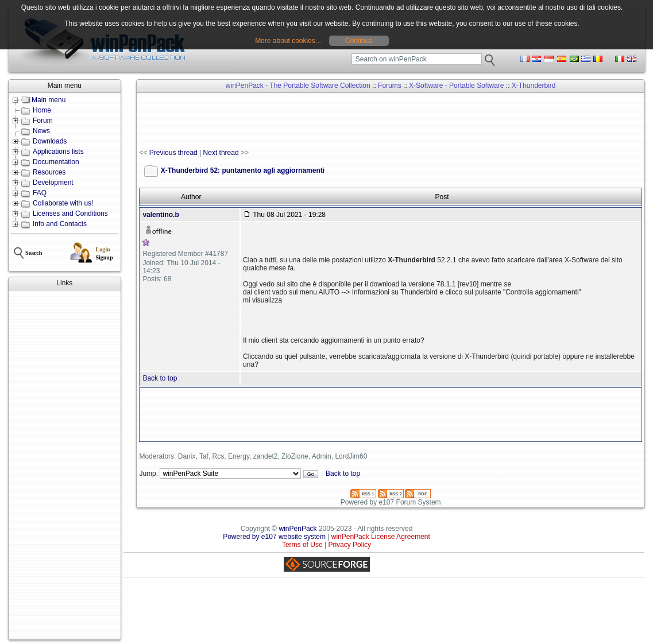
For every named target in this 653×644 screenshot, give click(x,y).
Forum (43, 121)
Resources (49, 172)
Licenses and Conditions (70, 214)
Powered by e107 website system (274, 537)
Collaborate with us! (63, 203)
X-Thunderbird (534, 86)
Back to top (160, 378)
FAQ (40, 193)
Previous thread (173, 153)
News (41, 131)
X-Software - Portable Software (456, 86)
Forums (390, 86)
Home (42, 110)
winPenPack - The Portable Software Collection (298, 86)
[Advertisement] (65, 465)
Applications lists (58, 152)
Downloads (50, 141)
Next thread (221, 153)
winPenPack (298, 529)
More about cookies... (288, 41)
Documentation (56, 162)
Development (53, 183)
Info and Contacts (60, 224)
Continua (359, 41)
